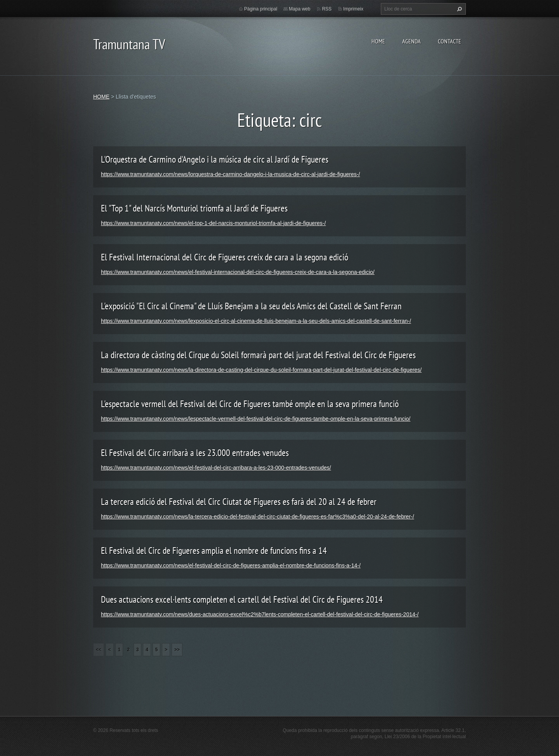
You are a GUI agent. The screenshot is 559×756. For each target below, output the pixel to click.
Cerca (458, 9)
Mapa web (299, 9)
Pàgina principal (261, 9)
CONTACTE (450, 41)
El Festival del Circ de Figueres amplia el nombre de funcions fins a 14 (214, 551)
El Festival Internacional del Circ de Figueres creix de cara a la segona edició (225, 257)
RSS (327, 9)
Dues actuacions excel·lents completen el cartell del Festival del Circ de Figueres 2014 (242, 599)
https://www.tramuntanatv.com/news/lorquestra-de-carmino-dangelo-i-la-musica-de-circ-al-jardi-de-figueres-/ (230, 174)
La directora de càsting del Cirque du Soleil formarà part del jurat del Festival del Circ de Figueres (258, 355)
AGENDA (411, 41)
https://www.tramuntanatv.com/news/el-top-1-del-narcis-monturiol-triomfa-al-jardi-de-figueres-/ (213, 223)
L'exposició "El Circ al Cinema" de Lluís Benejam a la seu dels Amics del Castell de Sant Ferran (251, 306)
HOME (378, 41)
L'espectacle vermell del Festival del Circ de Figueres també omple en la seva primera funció (250, 404)
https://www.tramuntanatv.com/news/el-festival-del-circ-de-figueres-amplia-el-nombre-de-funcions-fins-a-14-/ (231, 565)
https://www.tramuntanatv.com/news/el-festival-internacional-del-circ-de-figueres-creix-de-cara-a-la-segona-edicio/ (238, 272)
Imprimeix (353, 9)
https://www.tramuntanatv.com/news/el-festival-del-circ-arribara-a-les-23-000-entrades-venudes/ (216, 468)
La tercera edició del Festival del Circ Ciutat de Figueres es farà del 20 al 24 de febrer (239, 502)
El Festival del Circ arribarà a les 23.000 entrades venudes (195, 453)
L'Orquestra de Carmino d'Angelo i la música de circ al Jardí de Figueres (215, 159)
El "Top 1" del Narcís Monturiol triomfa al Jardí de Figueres (194, 208)
